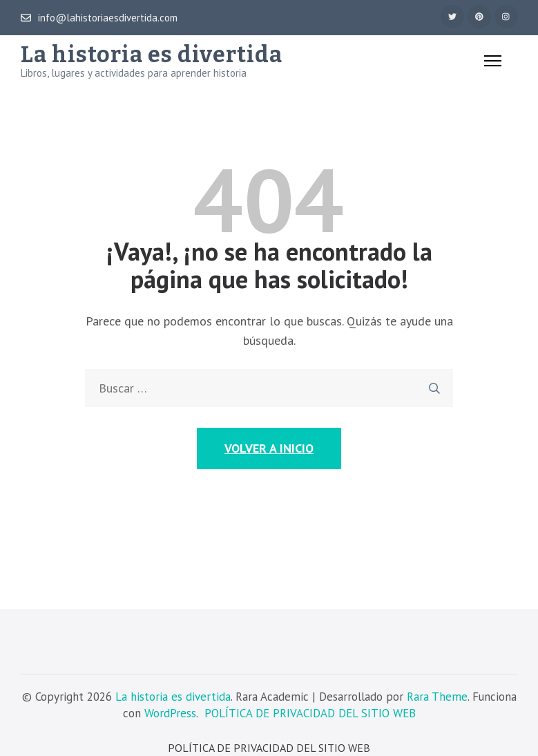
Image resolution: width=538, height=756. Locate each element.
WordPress (170, 713)
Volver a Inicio (269, 448)
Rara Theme (437, 697)
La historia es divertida (152, 55)
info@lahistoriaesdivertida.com (99, 18)
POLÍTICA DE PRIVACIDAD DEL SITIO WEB (310, 713)
